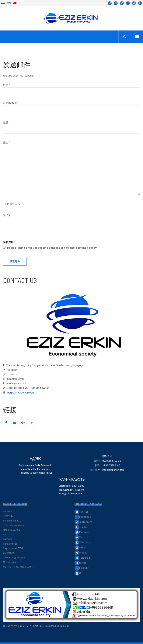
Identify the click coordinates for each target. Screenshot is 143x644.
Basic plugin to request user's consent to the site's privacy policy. (50, 248)
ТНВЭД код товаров (14, 558)
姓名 (7, 85)
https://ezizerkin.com (21, 393)
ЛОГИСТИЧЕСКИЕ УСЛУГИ (19, 567)
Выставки (8, 553)
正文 (7, 142)
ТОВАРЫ (8, 516)
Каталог (7, 539)
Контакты (8, 534)
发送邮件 (15, 261)
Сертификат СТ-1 (13, 548)
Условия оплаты (12, 521)
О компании (10, 562)
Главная (8, 512)
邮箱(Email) (11, 103)
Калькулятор (10, 544)
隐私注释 (8, 242)
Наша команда (11, 530)
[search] (125, 37)
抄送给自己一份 (16, 204)
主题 (7, 123)
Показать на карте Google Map (36, 473)
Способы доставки (14, 525)
